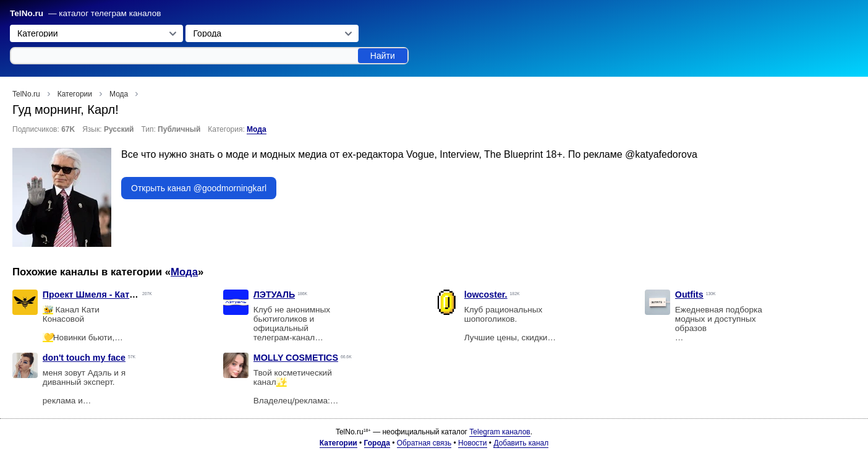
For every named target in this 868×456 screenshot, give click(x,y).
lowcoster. (486, 295)
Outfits (689, 295)
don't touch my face (84, 358)
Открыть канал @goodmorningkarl (199, 188)
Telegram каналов (500, 432)
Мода (256, 129)
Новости (472, 443)
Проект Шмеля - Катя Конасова (111, 295)
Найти (383, 56)
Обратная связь (424, 443)
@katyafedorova (661, 154)
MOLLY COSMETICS (296, 358)
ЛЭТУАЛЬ (274, 295)
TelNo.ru (27, 13)
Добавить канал (521, 443)
